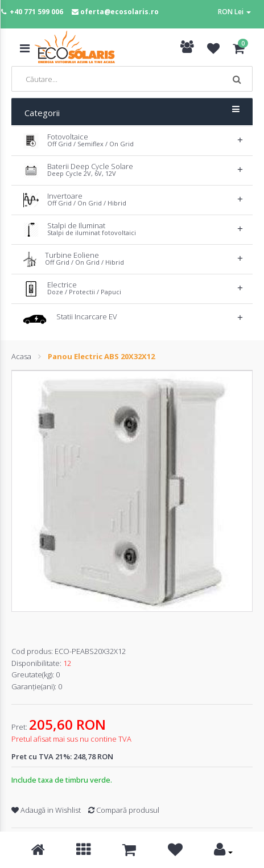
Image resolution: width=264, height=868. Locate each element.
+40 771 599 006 (36, 12)
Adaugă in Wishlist (46, 810)
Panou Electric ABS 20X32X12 (101, 356)
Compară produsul (124, 810)
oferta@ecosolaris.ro (119, 12)
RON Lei (234, 12)
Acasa (21, 356)
